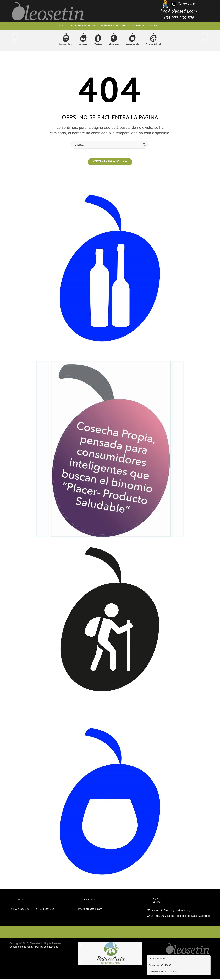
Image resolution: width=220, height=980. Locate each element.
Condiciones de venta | (22, 947)
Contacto (153, 26)
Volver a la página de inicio (110, 162)
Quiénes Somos (109, 26)
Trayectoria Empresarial (84, 26)
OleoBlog (139, 26)
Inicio (62, 26)
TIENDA (126, 26)
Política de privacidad (47, 947)
